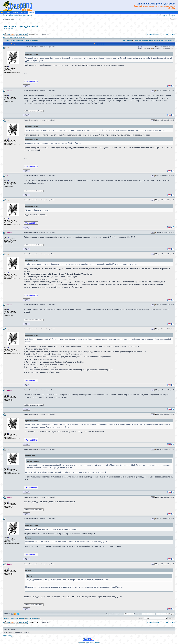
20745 (153, 450)
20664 (153, 329)
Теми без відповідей (9, 38)
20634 (153, 305)
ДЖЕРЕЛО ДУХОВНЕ (17, 40)
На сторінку (150, 34)
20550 (153, 91)
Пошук (172, 15)
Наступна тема (170, 40)
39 (170, 34)
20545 (140, 47)
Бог (37, 40)
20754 (153, 497)
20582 (153, 233)
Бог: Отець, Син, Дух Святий (21, 27)
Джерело (8, 13)
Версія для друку (8, 28)
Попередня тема (127, 40)
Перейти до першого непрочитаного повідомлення (149, 40)
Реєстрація (13, 15)
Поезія (16, 13)
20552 (153, 120)
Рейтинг (24, 13)
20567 (153, 176)
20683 (153, 414)
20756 (153, 519)
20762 (153, 564)
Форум (32, 13)
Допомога (163, 15)
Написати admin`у (26, 15)
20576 (153, 200)
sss (8, 48)
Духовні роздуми (30, 40)
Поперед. (157, 34)
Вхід (6, 15)
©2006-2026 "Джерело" (10, 636)
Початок (7, 40)
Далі (173, 34)
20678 (153, 390)
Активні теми (21, 38)
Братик (9, 91)
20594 (153, 254)
